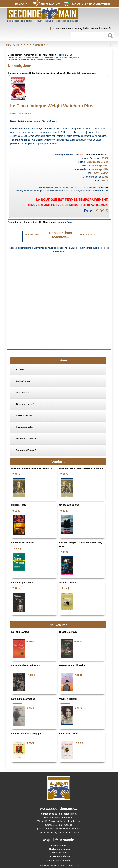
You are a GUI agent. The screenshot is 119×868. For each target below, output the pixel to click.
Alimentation (31, 55)
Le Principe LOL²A (69, 734)
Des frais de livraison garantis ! (82, 73)
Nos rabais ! (22, 393)
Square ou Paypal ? (26, 450)
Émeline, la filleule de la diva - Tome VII (32, 468)
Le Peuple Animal (20, 632)
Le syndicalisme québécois (25, 665)
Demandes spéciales (27, 439)
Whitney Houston (68, 699)
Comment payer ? (25, 404)
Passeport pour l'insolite (72, 665)
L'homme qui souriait (22, 583)
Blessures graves (68, 632)
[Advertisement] (59, 279)
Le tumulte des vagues (23, 699)
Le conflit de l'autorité (23, 543)
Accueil (20, 369)
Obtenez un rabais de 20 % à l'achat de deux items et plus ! (37, 73)
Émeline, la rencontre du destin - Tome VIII (81, 468)
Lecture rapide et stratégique (26, 734)
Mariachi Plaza (19, 505)
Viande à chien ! (68, 583)
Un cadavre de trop (69, 505)
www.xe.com (103, 187)
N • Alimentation (47, 55)
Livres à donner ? (25, 416)
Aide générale (23, 381)
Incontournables (25, 427)
